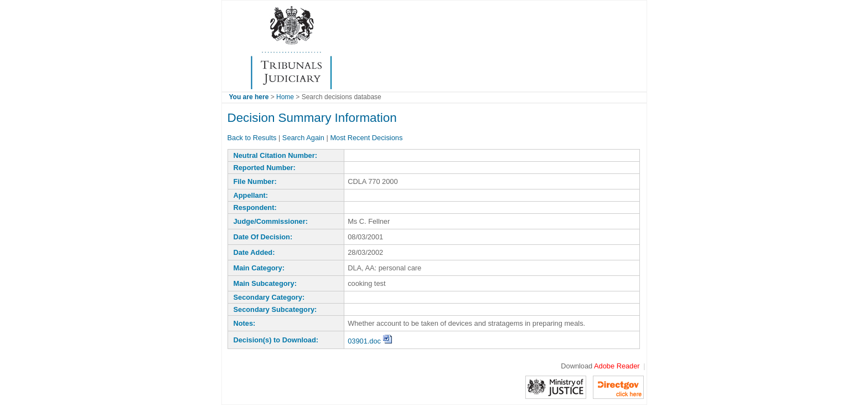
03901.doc (370, 341)
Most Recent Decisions (366, 138)
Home (285, 97)
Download (600, 366)
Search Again (303, 138)
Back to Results (252, 138)
